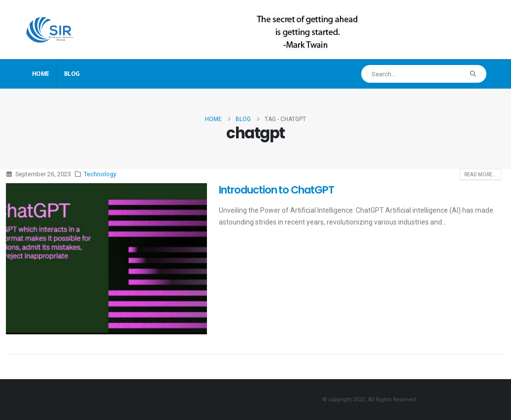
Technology (100, 174)
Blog (72, 74)
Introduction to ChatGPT (276, 190)
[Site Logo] (50, 29)
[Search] (473, 74)
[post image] (106, 259)
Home (41, 74)
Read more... (480, 175)
